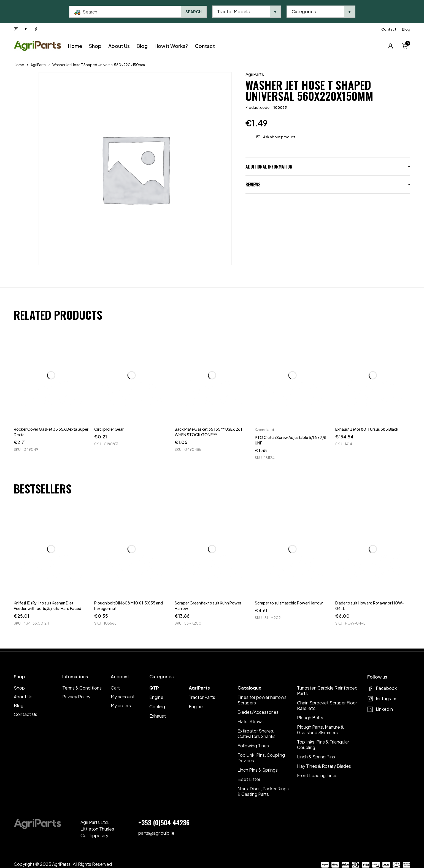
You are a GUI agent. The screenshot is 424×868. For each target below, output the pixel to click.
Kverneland (264, 430)
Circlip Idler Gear (109, 429)
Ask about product (279, 137)
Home (19, 65)
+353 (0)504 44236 (164, 822)
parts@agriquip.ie (156, 833)
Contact (389, 29)
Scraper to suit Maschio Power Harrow (289, 603)
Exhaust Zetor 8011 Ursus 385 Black (367, 429)
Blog (406, 29)
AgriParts (38, 65)
